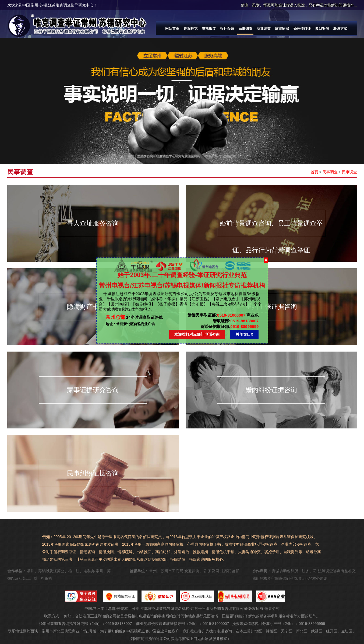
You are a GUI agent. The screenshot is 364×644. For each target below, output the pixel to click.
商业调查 (264, 29)
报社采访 (227, 29)
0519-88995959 (230, 326)
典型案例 (322, 29)
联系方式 (340, 29)
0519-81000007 (216, 315)
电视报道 (209, 29)
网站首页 (172, 29)
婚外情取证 (302, 29)
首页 (314, 172)
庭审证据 (282, 29)
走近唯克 (190, 29)
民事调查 (245, 29)
